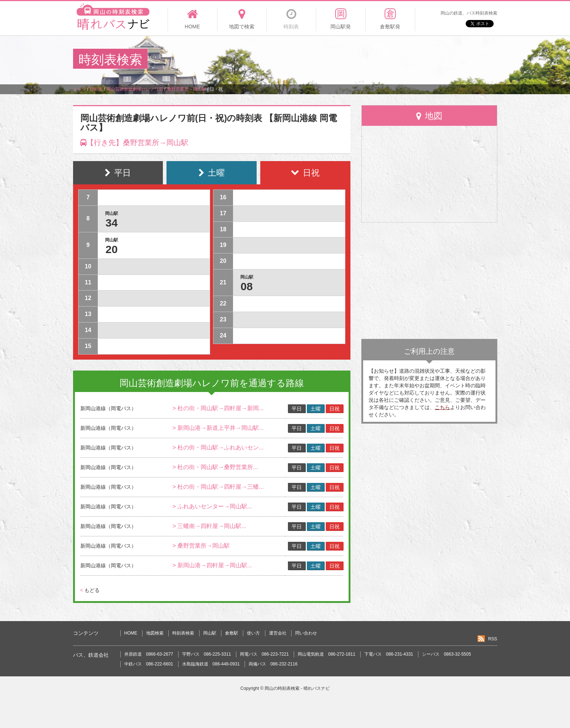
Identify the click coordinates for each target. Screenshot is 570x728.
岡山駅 (210, 633)
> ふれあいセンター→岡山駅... (212, 506)
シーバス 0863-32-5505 (447, 654)
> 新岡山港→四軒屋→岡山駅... (212, 565)
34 (111, 223)
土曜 (316, 409)
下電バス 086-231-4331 (389, 654)
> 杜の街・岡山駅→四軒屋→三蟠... (218, 487)
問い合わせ (306, 633)
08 (247, 286)
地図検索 (155, 633)
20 (111, 249)
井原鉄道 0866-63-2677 (149, 654)
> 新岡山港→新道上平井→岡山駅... (218, 428)
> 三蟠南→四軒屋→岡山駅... (209, 526)
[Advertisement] (365, 60)
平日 (297, 409)
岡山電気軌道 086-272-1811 (327, 654)
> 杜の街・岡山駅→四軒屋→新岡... (218, 408)
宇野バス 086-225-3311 (207, 654)
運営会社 (278, 633)
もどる (90, 590)
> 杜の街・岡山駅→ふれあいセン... (218, 447)
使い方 (253, 633)
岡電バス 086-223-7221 (264, 654)
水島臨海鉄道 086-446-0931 (211, 664)
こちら (442, 407)
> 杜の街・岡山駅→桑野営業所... (215, 467)
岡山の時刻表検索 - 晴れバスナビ (297, 688)
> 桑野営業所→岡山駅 (201, 546)
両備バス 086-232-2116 (273, 664)
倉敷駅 (232, 633)
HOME (131, 633)
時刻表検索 (183, 633)
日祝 (334, 409)
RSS (493, 639)
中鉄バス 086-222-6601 (149, 664)
